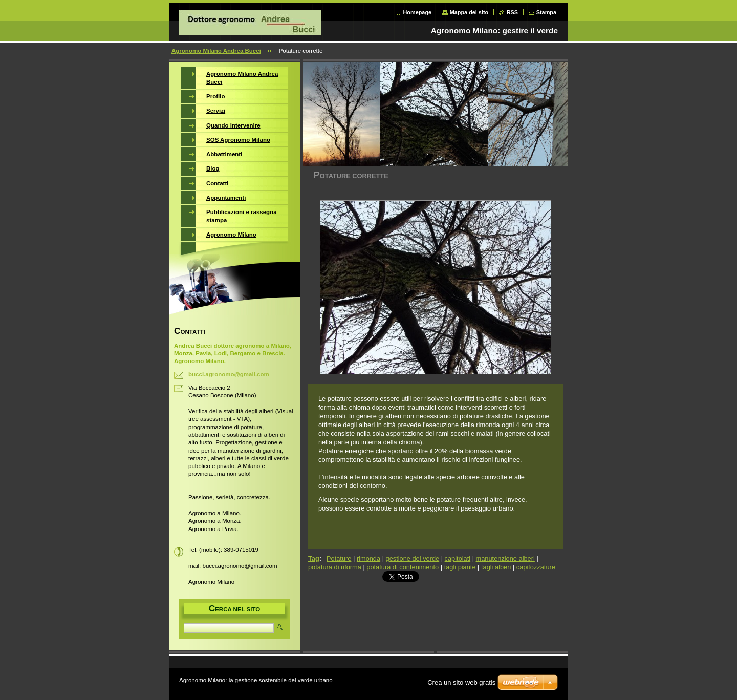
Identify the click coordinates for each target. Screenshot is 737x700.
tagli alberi (496, 567)
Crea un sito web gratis (461, 682)
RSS (512, 12)
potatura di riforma (335, 567)
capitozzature (536, 567)
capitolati (458, 558)
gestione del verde (413, 558)
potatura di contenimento (403, 567)
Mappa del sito (469, 12)
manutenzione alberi (505, 558)
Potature (339, 558)
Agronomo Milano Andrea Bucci (216, 51)
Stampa (546, 12)
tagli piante (460, 567)
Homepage (418, 12)
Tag (314, 558)
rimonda (368, 558)
